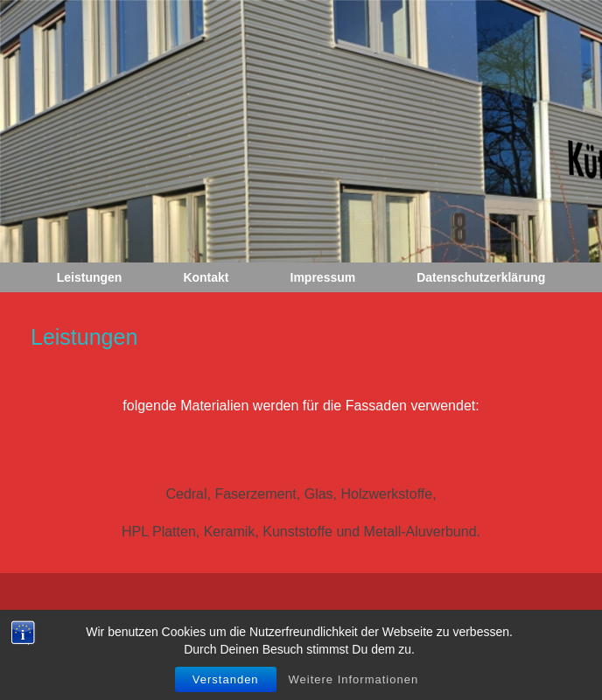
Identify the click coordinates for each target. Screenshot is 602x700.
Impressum (323, 277)
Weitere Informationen (354, 686)
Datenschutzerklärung (481, 277)
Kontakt (206, 277)
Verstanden (226, 686)
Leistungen (90, 277)
